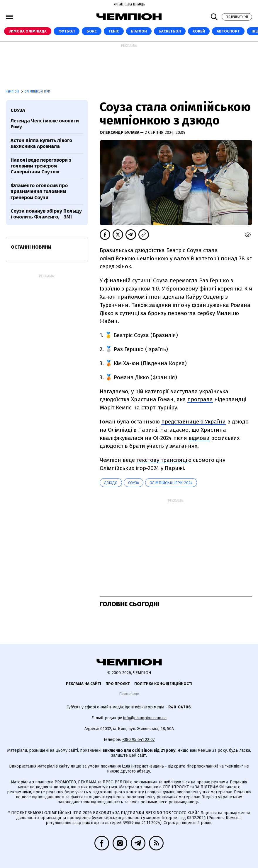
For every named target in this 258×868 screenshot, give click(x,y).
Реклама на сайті (84, 684)
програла (200, 399)
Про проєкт (118, 684)
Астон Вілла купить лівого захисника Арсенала (41, 143)
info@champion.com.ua (145, 718)
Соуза (134, 483)
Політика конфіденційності (163, 684)
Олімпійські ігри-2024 (171, 483)
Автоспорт (228, 31)
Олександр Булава (120, 133)
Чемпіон (13, 92)
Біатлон (139, 31)
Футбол (67, 31)
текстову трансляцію (164, 460)
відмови (199, 438)
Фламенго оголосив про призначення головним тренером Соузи (39, 192)
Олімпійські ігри (37, 92)
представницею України (193, 422)
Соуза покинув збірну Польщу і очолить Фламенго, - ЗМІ (46, 214)
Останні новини (31, 247)
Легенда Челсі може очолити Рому (45, 124)
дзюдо (111, 483)
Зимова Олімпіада (28, 31)
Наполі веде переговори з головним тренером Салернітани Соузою (41, 166)
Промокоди (129, 694)
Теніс (114, 31)
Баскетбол (170, 31)
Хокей (199, 31)
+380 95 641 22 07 (139, 740)
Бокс (92, 31)
